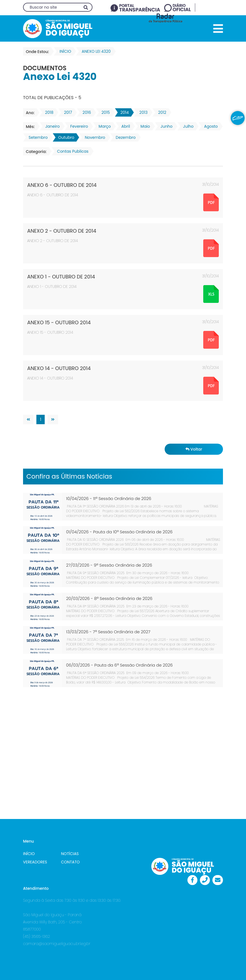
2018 (47, 112)
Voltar (194, 449)
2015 (104, 112)
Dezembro (124, 137)
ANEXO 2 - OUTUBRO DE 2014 (62, 231)
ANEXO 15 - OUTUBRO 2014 (59, 322)
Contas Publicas (71, 151)
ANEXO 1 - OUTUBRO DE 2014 (61, 277)
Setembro (37, 137)
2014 (123, 112)
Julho (187, 126)
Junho (165, 126)
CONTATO (70, 862)
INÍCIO (29, 854)
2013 (142, 112)
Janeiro (51, 126)
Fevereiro (77, 126)
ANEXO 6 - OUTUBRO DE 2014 (62, 185)
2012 (160, 112)
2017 (66, 112)
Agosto (209, 126)
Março (103, 126)
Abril (124, 126)
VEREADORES (35, 862)
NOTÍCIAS (70, 854)
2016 (85, 112)
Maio (144, 126)
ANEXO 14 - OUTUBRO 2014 (59, 368)
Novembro (93, 137)
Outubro (65, 137)
